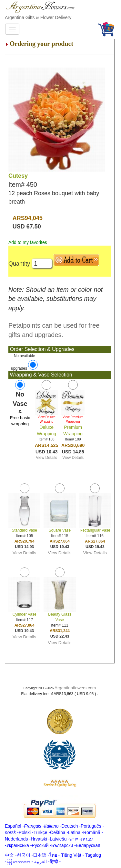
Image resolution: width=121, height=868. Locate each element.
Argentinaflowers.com (75, 688)
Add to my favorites (28, 242)
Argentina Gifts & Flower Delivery (38, 17)
